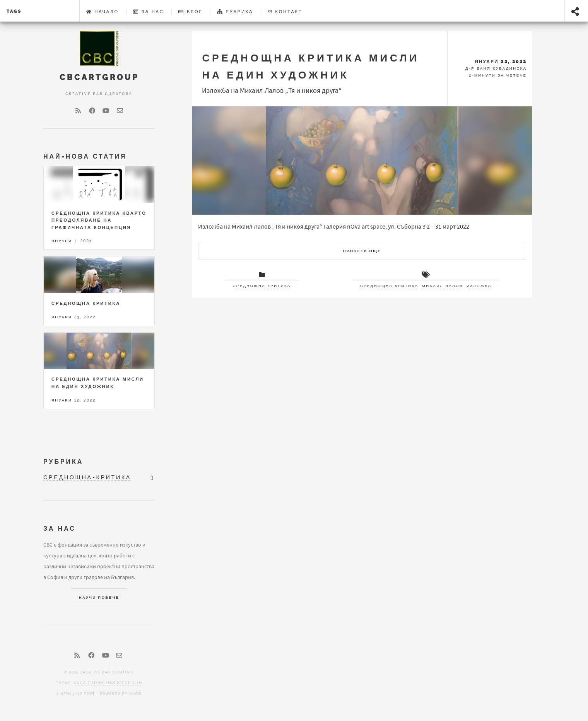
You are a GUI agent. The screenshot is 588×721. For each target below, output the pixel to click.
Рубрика (235, 12)
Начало (103, 12)
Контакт (285, 12)
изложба (479, 286)
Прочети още (362, 251)
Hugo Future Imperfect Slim (108, 683)
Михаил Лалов (443, 286)
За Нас (148, 12)
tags (14, 11)
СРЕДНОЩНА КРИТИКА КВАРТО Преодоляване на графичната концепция (99, 220)
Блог (190, 12)
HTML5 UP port (78, 694)
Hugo (135, 694)
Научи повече (99, 597)
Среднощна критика (262, 286)
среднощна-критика (87, 477)
